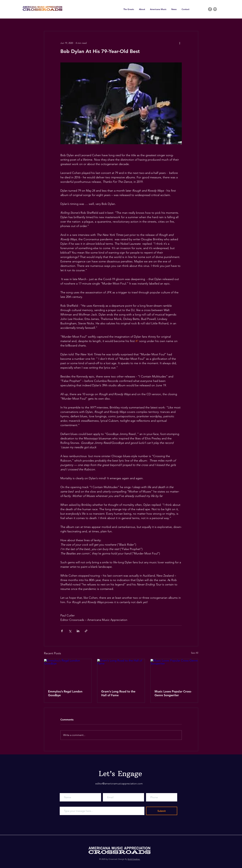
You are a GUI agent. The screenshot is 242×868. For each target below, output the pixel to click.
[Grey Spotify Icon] (215, 9)
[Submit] (162, 811)
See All (195, 653)
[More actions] (180, 43)
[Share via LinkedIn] (78, 631)
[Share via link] (86, 631)
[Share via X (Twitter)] (70, 631)
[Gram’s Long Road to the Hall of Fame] (121, 672)
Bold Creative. (134, 859)
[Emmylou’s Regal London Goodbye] (68, 672)
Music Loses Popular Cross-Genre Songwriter (173, 693)
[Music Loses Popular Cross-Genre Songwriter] (174, 672)
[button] (129, 9)
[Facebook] (210, 9)
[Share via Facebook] (62, 631)
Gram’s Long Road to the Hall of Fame (118, 693)
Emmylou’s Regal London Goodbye (65, 693)
